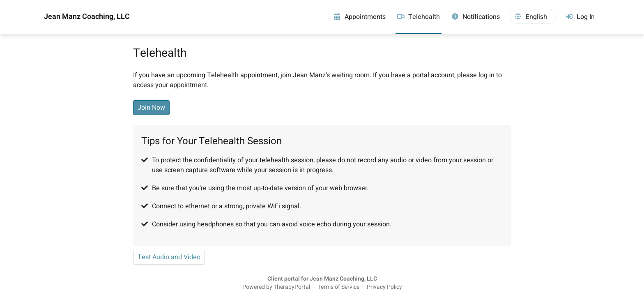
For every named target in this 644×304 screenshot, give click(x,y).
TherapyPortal (292, 287)
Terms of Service (338, 287)
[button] (533, 17)
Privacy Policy (384, 287)
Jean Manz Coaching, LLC (87, 17)
